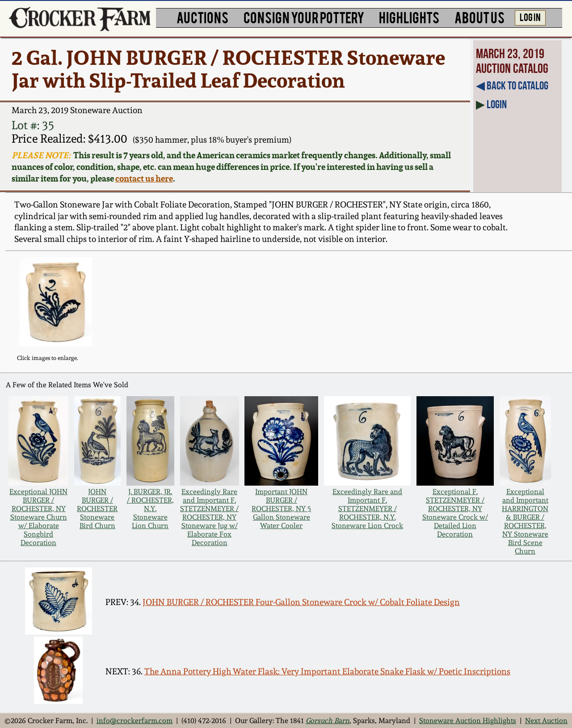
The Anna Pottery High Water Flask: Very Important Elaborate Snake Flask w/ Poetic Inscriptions (327, 671)
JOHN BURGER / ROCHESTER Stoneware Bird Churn (97, 509)
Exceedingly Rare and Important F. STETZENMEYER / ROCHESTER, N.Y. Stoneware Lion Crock (367, 509)
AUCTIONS (202, 17)
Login (497, 104)
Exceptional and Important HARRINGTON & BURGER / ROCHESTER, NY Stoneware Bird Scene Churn (525, 521)
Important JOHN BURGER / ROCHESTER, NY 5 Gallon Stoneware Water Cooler (281, 509)
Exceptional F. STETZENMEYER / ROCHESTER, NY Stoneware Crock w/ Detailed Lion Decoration (455, 513)
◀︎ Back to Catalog (512, 85)
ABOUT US (479, 17)
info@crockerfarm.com (135, 721)
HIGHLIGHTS (409, 17)
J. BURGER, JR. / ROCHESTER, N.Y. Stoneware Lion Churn (150, 509)
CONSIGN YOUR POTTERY (304, 17)
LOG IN (530, 17)
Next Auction (546, 721)
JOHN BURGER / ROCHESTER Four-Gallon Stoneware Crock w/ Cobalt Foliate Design (301, 602)
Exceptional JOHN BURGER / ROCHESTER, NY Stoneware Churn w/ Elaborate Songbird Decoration (38, 517)
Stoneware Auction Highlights (468, 721)
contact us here (144, 178)
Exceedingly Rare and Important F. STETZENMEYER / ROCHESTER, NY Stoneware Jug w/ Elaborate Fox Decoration (209, 517)
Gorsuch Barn (328, 721)
